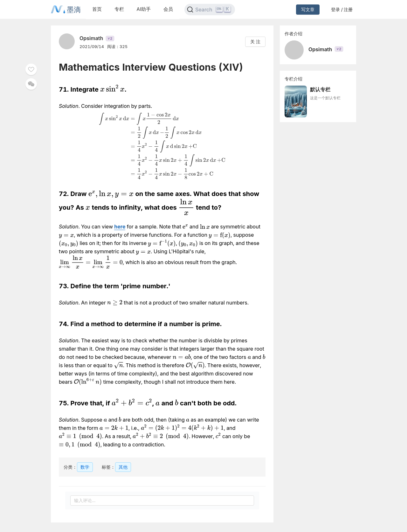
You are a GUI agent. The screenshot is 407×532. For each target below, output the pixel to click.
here (120, 227)
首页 (97, 9)
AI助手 (144, 9)
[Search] (210, 10)
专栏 (119, 9)
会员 (168, 9)
